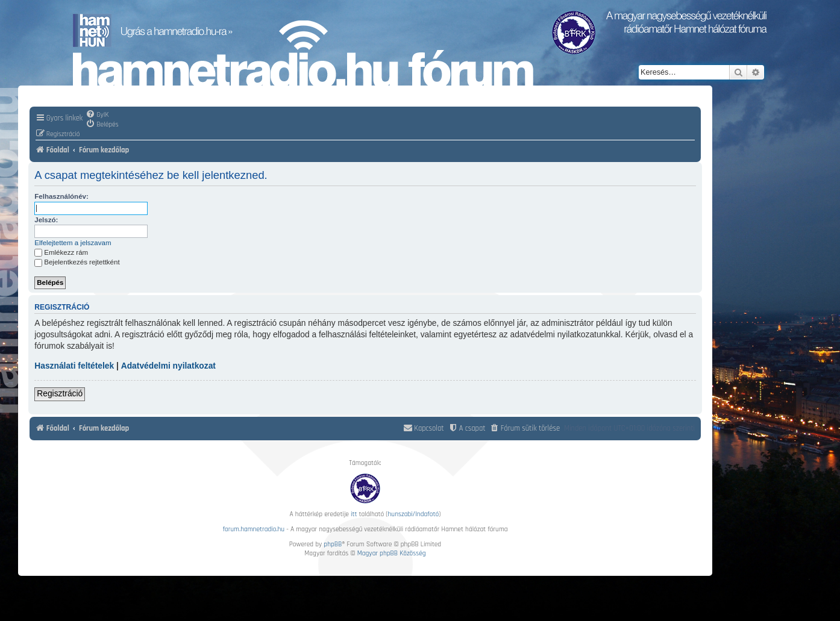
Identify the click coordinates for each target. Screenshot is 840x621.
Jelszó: (46, 220)
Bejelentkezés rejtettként (77, 262)
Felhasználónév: (61, 196)
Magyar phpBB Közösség (392, 553)
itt (354, 514)
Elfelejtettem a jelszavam (73, 243)
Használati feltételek (74, 366)
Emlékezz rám (61, 252)
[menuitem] (97, 114)
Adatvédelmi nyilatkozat (168, 366)
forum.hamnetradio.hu (253, 529)
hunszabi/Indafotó (414, 514)
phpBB (333, 544)
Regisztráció (60, 394)
